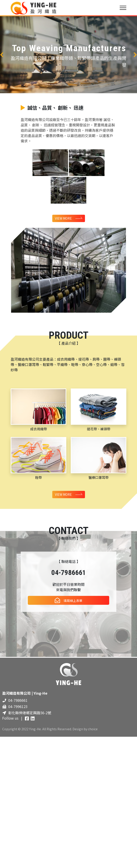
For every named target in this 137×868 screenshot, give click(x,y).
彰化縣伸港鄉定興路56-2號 (30, 714)
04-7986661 (18, 701)
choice (93, 730)
